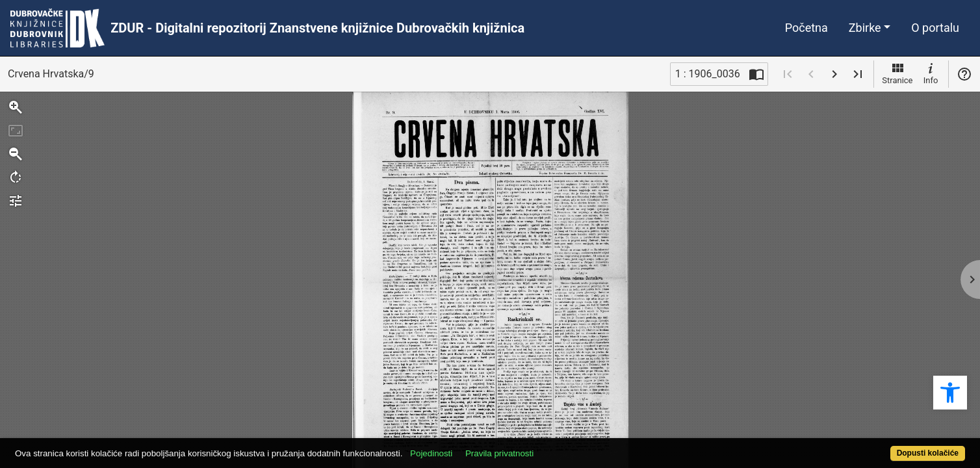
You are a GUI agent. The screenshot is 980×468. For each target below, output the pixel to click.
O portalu (935, 28)
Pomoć (964, 74)
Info (931, 73)
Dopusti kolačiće (875, 446)
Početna (806, 28)
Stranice (897, 73)
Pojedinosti (480, 446)
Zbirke (865, 28)
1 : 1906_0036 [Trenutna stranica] (708, 74)
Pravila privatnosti (548, 446)
